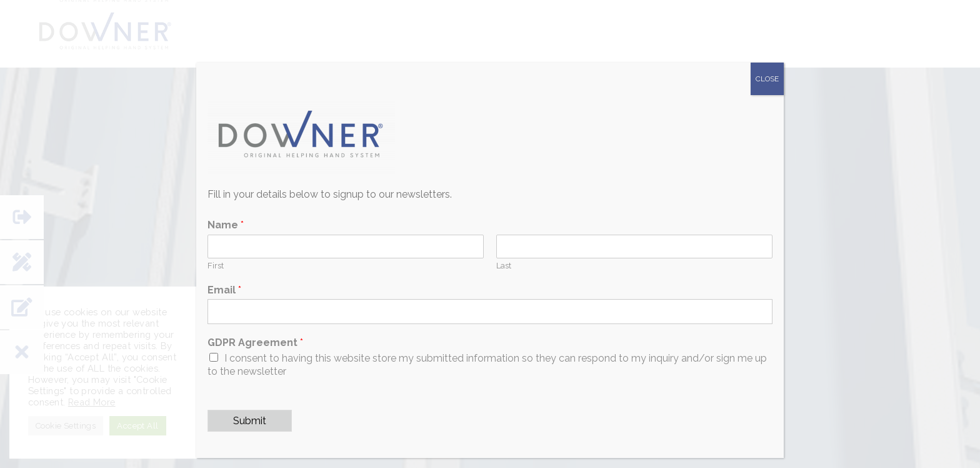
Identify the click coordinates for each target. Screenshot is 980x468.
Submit (250, 421)
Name (226, 225)
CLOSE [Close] (767, 79)
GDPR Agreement (255, 343)
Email (224, 290)
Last (504, 266)
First (216, 266)
